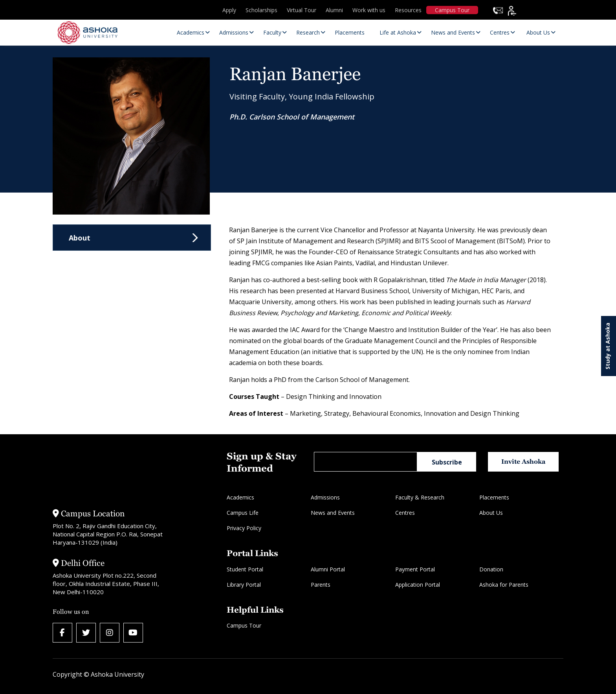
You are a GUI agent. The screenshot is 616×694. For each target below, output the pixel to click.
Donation (491, 569)
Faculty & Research (420, 497)
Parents (321, 585)
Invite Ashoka (523, 462)
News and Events (333, 513)
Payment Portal (415, 569)
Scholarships (261, 10)
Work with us (369, 10)
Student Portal (245, 569)
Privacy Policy (244, 528)
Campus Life (243, 513)
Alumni (334, 10)
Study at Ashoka (608, 346)
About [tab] (80, 238)
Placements (494, 497)
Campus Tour (452, 10)
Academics (240, 497)
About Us (491, 513)
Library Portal (244, 585)
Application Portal (418, 585)
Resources (408, 10)
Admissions (325, 497)
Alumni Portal (328, 569)
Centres (405, 513)
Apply (229, 10)
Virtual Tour (302, 10)
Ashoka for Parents (504, 585)
